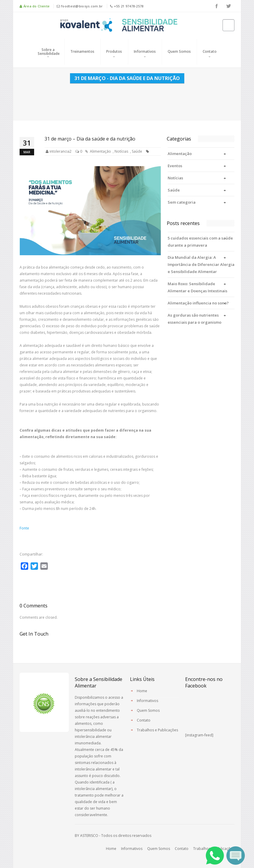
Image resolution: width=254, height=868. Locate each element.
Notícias (121, 151)
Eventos (175, 166)
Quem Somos (179, 51)
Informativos (145, 51)
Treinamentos (82, 51)
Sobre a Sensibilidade (49, 52)
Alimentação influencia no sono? (198, 303)
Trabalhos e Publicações (157, 730)
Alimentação (100, 151)
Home (142, 691)
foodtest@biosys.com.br (80, 6)
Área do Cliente (35, 6)
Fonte (24, 528)
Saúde (137, 151)
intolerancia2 (61, 151)
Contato (210, 51)
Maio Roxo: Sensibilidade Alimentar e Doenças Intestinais (197, 287)
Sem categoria (182, 202)
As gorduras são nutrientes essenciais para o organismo (195, 319)
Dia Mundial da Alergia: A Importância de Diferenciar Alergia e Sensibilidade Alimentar (201, 264)
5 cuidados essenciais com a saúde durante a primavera (200, 242)
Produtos (114, 51)
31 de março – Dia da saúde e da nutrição (90, 139)
